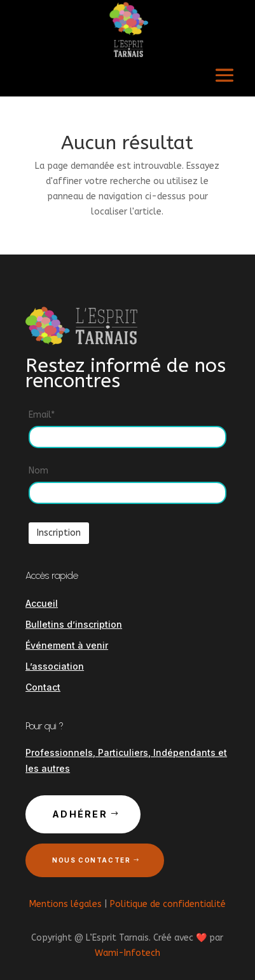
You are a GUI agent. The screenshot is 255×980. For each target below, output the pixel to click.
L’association (55, 666)
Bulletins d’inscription (74, 624)
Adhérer (80, 814)
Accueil (42, 603)
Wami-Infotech (127, 953)
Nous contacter (91, 860)
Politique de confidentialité (168, 904)
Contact (43, 687)
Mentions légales (65, 904)
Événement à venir (67, 645)
